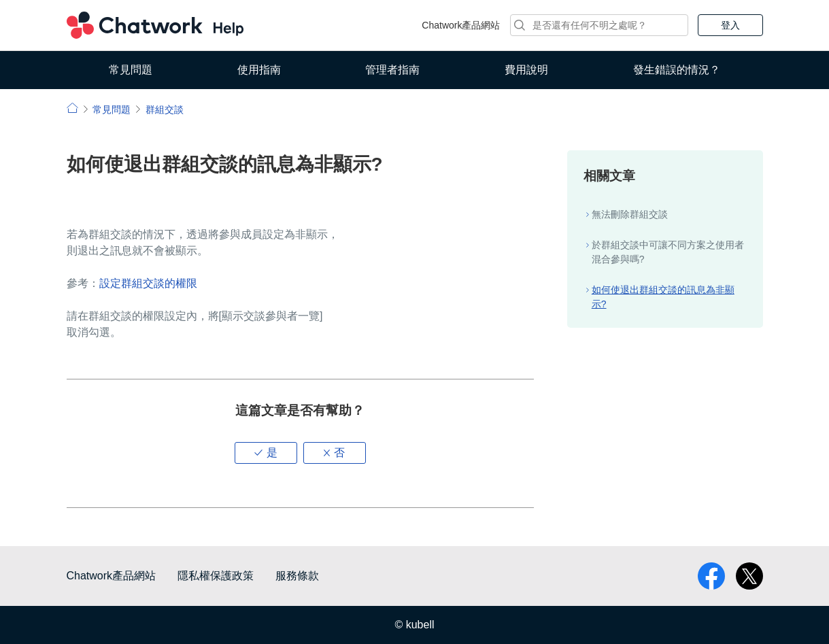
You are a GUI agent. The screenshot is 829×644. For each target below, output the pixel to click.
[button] (266, 453)
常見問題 (131, 70)
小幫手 (72, 108)
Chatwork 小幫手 (155, 25)
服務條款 (297, 576)
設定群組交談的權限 (148, 283)
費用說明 (526, 70)
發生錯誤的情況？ (677, 70)
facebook (711, 576)
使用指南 (259, 70)
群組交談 (165, 109)
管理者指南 (392, 70)
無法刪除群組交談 (630, 214)
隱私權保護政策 (216, 576)
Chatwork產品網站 (461, 25)
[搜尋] (599, 25)
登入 (730, 25)
